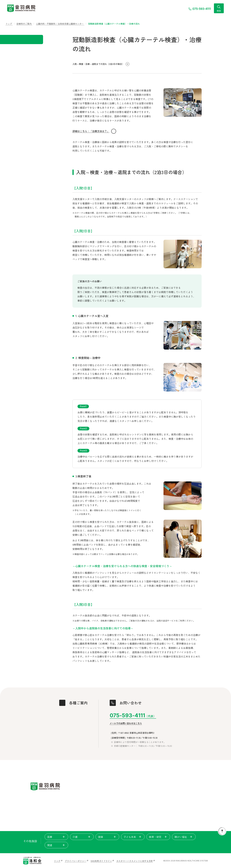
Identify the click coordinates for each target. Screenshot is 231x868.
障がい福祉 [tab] (184, 837)
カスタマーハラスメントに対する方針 (135, 861)
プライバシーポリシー (76, 861)
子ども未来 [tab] (133, 837)
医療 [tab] (56, 837)
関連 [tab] (56, 845)
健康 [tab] (107, 837)
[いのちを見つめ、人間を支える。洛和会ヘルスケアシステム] (32, 861)
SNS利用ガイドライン (101, 861)
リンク (57, 861)
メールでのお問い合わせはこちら (126, 723)
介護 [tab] (82, 837)
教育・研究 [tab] (158, 837)
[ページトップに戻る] (222, 831)
